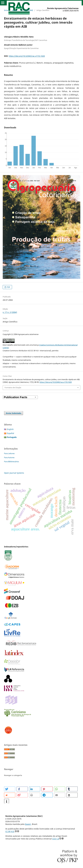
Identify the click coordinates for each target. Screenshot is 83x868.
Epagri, (28, 824)
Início (6, 10)
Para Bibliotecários (11, 461)
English (10, 429)
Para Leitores (9, 453)
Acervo (15, 10)
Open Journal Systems (14, 473)
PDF (8, 287)
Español (10, 433)
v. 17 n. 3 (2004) (27, 10)
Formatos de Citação (13, 387)
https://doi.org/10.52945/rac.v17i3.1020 (27, 56)
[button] (10, 789)
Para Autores (9, 457)
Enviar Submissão (14, 413)
